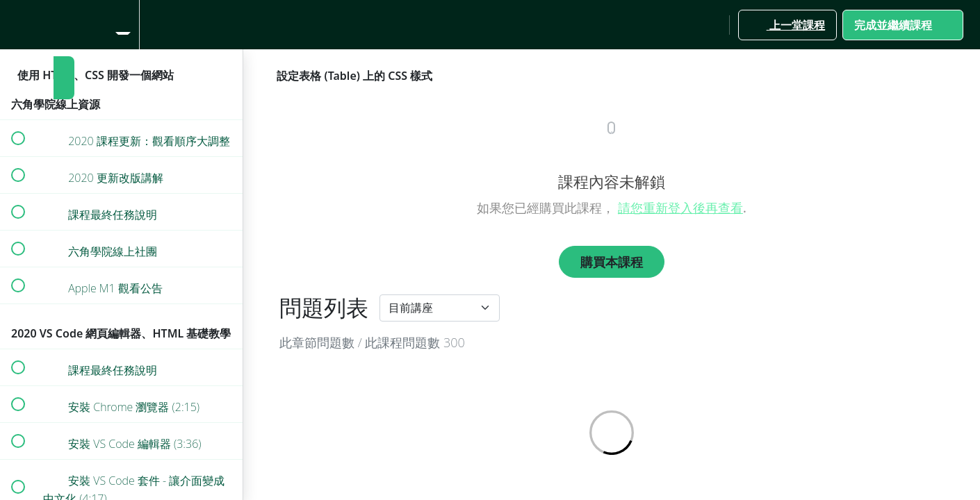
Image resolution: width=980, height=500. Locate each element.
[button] (17, 25)
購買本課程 (612, 262)
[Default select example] (440, 308)
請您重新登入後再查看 (680, 208)
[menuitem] (122, 25)
